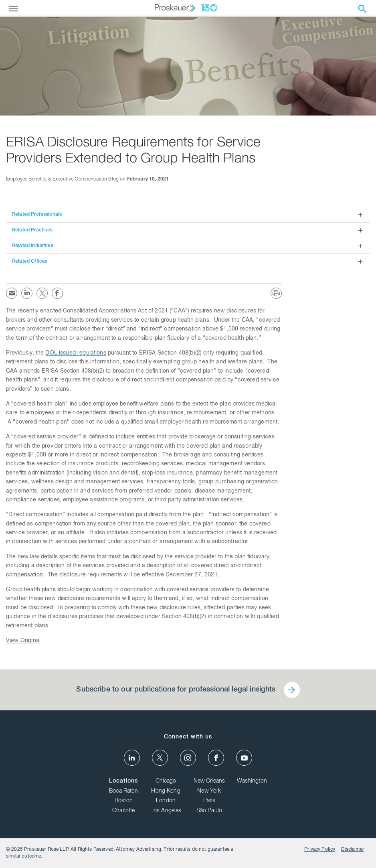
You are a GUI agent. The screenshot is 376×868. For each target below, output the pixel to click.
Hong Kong (166, 791)
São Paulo (209, 811)
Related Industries (33, 246)
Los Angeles (166, 811)
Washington (252, 781)
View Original (23, 641)
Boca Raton (124, 791)
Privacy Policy (320, 850)
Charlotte (123, 811)
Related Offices (30, 262)
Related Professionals (37, 215)
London (166, 801)
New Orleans (209, 781)
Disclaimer (353, 850)
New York (209, 791)
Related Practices (32, 230)
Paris (209, 801)
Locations (123, 781)
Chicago (166, 781)
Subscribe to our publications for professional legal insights (176, 690)
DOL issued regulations (76, 353)
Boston (124, 801)
